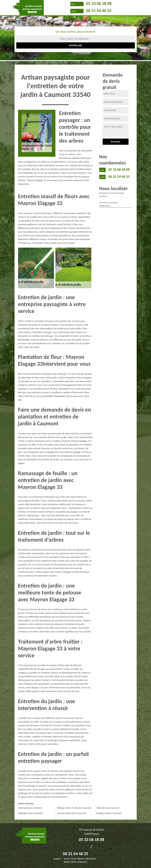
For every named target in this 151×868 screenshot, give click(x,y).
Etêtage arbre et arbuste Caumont (74, 808)
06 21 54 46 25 (99, 11)
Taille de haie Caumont (108, 808)
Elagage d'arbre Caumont (109, 813)
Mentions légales (76, 862)
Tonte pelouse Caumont (30, 808)
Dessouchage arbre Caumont (72, 813)
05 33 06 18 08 (99, 3)
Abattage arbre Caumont (30, 813)
